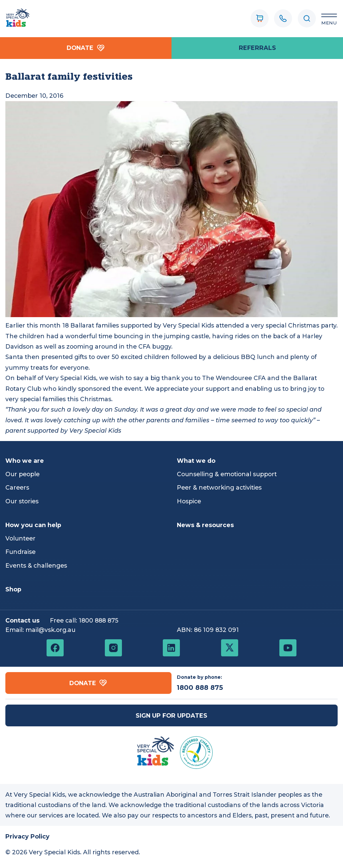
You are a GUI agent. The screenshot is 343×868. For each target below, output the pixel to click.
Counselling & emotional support (227, 474)
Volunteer (20, 538)
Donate (86, 48)
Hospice (189, 501)
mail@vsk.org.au (50, 630)
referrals (257, 48)
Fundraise (20, 552)
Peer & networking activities (219, 487)
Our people (22, 474)
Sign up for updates (171, 715)
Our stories (22, 501)
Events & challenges (36, 565)
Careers (17, 487)
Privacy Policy (27, 836)
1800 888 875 (98, 620)
